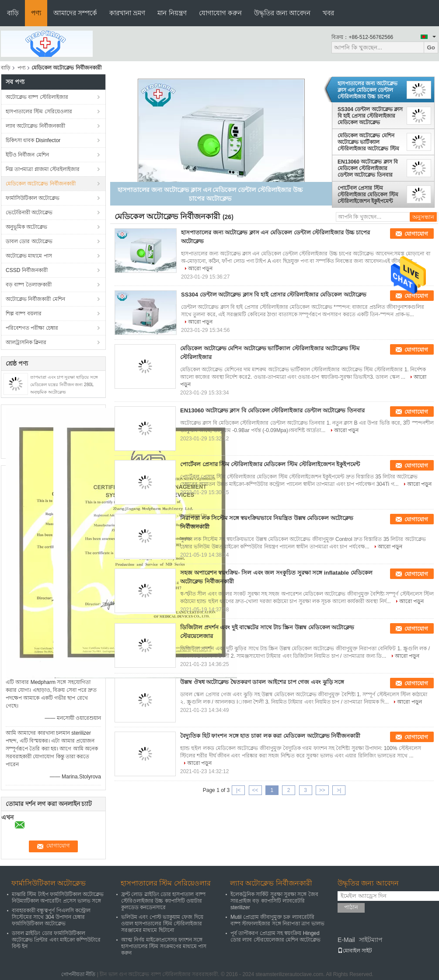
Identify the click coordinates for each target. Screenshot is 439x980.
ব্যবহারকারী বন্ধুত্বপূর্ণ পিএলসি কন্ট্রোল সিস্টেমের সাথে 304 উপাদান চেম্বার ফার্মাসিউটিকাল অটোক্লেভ (51, 917)
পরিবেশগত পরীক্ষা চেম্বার (32, 328)
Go (431, 47)
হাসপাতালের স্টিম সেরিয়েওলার (39, 112)
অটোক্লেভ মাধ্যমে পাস (29, 256)
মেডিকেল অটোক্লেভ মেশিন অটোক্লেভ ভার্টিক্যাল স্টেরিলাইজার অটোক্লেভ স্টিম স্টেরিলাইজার (368, 142)
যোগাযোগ (416, 234)
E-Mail (346, 940)
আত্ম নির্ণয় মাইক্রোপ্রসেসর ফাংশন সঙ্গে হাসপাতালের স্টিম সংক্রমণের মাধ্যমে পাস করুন (164, 946)
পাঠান (351, 907)
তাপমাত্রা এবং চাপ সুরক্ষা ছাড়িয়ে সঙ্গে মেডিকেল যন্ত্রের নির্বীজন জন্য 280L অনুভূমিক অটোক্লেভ (64, 385)
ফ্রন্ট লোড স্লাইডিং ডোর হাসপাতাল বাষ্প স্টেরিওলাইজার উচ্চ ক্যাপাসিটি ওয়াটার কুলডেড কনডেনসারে (163, 901)
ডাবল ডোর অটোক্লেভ (29, 241)
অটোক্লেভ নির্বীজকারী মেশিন (35, 299)
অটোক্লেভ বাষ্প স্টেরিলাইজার (37, 97)
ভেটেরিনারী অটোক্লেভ (29, 213)
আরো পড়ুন (200, 269)
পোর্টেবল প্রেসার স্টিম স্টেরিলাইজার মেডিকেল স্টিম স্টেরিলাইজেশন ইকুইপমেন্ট (368, 195)
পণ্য (36, 13)
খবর (328, 13)
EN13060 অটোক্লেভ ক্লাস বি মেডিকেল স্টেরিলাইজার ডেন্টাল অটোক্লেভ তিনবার (368, 168)
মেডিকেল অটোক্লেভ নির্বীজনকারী (41, 184)
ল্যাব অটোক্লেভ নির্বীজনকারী (35, 126)
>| (339, 790)
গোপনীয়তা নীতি (78, 974)
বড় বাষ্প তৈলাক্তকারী (29, 285)
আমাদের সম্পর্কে (75, 13)
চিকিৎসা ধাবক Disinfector (33, 140)
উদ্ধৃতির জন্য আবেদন (282, 13)
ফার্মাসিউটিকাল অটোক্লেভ (33, 198)
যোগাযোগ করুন (220, 13)
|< (238, 790)
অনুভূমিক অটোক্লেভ (26, 227)
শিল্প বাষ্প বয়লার (24, 314)
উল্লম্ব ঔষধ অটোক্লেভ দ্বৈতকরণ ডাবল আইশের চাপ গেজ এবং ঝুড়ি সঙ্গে (262, 682)
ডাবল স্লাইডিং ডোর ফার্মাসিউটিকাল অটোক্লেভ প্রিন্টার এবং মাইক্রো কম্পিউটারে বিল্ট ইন (56, 940)
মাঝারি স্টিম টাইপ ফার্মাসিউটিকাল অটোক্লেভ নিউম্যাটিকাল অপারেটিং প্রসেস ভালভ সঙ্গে (58, 898)
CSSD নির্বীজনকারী (27, 270)
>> (322, 790)
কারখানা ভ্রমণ (127, 13)
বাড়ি (13, 13)
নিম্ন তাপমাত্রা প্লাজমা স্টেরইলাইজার (43, 169)
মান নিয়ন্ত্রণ (172, 13)
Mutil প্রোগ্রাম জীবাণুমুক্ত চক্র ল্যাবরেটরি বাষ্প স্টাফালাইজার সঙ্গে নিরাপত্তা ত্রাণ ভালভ (277, 920)
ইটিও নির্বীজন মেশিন (27, 155)
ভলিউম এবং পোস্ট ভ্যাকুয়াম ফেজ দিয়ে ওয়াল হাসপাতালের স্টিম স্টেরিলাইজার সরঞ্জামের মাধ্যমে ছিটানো (162, 924)
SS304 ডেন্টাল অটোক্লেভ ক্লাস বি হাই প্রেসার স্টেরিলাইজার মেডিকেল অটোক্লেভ (370, 116)
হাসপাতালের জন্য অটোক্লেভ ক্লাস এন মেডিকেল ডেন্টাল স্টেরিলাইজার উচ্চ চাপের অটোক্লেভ (368, 90)
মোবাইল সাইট (355, 951)
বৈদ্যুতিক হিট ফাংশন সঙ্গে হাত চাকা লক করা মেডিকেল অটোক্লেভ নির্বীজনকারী (270, 736)
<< (255, 790)
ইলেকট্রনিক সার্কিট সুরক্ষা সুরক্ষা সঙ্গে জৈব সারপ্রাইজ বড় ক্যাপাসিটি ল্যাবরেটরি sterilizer (274, 901)
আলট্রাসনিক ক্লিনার (26, 342)
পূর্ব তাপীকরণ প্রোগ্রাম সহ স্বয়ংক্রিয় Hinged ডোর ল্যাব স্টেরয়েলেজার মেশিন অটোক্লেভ (275, 936)
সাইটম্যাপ (371, 940)
